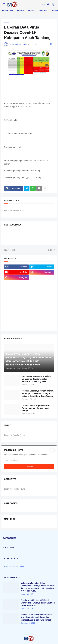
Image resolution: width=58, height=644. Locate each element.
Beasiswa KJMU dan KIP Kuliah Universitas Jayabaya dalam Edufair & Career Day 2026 (36, 379)
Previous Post (9, 250)
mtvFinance (8, 11)
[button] (4, 4)
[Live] (54, 4)
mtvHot (20, 11)
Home (7, 22)
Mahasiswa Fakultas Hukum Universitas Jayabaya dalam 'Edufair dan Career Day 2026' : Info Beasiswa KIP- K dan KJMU (37, 587)
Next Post (51, 250)
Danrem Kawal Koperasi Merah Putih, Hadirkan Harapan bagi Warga (36, 408)
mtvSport (43, 11)
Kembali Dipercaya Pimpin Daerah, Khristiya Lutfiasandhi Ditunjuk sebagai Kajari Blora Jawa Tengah (38, 393)
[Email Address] (29, 461)
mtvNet (31, 11)
